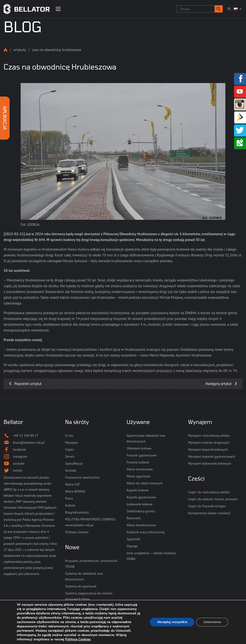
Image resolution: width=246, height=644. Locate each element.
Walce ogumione (138, 476)
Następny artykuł (219, 384)
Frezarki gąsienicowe (141, 455)
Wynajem (72, 442)
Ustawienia (212, 622)
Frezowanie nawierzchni (82, 477)
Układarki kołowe (139, 448)
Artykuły (20, 50)
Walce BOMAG (75, 491)
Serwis (70, 456)
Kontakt (71, 470)
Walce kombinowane (141, 525)
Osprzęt (132, 546)
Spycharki (133, 539)
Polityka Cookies (77, 532)
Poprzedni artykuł (28, 384)
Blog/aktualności (77, 512)
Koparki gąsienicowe (141, 497)
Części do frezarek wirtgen (207, 506)
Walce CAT (73, 484)
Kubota (70, 505)
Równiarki (134, 518)
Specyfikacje (74, 463)
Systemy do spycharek (81, 586)
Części (70, 449)
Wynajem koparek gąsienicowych (212, 456)
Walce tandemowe (140, 469)
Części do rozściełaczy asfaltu (209, 492)
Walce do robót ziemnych (145, 483)
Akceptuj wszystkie (172, 622)
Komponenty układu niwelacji (209, 513)
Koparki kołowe (138, 490)
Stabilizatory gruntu (141, 511)
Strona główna (6, 50)
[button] (219, 9)
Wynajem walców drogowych (209, 442)
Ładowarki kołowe (140, 504)
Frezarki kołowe (138, 462)
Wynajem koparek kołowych (208, 449)
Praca (69, 498)
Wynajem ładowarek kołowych (210, 463)
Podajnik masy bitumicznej (146, 532)
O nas (69, 436)
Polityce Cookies (78, 639)
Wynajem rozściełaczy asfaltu (209, 436)
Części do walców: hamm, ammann (213, 499)
